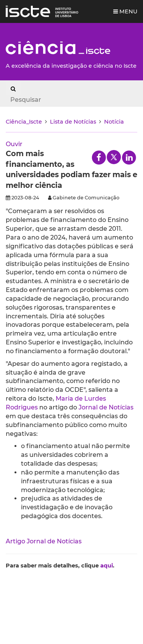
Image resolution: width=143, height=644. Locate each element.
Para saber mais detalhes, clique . (60, 566)
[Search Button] (13, 89)
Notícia (114, 122)
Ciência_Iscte (24, 122)
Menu (125, 11)
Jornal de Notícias (106, 407)
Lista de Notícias (73, 122)
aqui (107, 566)
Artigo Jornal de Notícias (44, 541)
